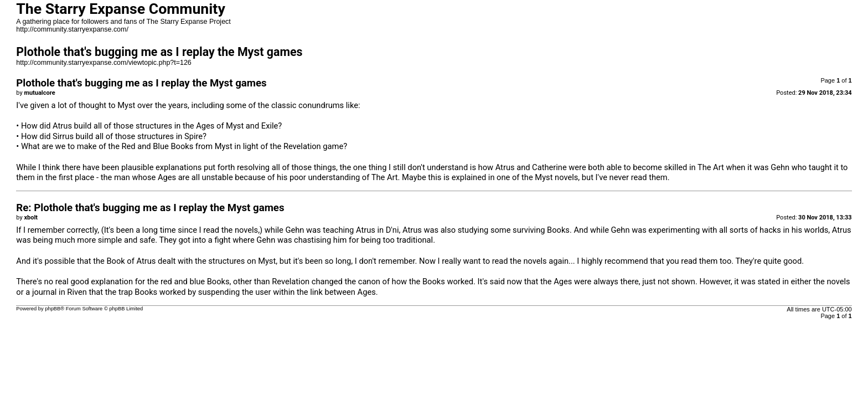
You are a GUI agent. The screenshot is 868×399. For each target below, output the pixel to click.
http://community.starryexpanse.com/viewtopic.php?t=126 (104, 63)
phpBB (53, 309)
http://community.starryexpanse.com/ (72, 29)
